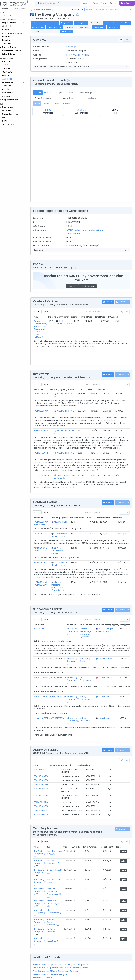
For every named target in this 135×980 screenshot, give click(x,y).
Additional (85, 31)
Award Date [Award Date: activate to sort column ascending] (95, 317)
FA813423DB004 (45, 408)
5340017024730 (45, 766)
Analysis (56, 23)
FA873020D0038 (45, 467)
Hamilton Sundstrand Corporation (56, 876)
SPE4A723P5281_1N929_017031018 (52, 710)
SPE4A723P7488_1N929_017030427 (54, 689)
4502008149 (43, 621)
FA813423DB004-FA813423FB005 (45, 576)
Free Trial (74, 286)
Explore (124, 836)
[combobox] (78, 3)
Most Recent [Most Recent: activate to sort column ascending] (111, 831)
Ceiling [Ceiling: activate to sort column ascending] (82, 317)
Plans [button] (95, 3)
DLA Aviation (108, 650)
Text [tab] (126, 40)
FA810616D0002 (44, 425)
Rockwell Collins (54, 865)
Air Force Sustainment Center (61, 543)
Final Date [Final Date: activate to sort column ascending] (109, 317)
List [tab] (120, 40)
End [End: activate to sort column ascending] (110, 390)
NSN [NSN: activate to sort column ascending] (39, 757)
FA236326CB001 (45, 523)
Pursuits (10, 40)
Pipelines (10, 37)
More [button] (85, 3)
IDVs (41, 27)
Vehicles (10, 68)
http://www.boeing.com (80, 55)
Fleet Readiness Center (66, 324)
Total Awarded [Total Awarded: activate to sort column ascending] (94, 831)
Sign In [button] (113, 3)
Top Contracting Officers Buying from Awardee (59, 955)
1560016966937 (45, 762)
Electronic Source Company (55, 906)
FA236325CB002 (45, 555)
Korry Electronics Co (57, 837)
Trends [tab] (41, 93)
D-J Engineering (89, 671)
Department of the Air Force (69, 467)
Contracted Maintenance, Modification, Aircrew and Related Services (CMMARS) (45, 328)
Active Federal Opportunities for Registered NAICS (60, 965)
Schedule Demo (89, 286)
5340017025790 (45, 774)
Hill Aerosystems (56, 896)
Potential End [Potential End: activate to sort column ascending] (108, 507)
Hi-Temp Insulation (55, 915)
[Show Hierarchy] (77, 47)
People (9, 89)
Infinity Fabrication (89, 690)
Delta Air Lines (57, 854)
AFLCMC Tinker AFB (65, 394)
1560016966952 (45, 778)
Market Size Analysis (46, 962)
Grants (9, 30)
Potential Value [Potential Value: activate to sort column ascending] (82, 507)
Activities (10, 44)
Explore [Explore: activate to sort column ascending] (124, 831)
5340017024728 (45, 791)
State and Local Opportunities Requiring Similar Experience (64, 952)
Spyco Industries (55, 924)
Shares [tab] (51, 93)
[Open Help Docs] (56, 10)
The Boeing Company (76, 622)
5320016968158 (44, 786)
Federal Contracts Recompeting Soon (55, 959)
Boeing (72, 47)
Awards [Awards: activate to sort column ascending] (80, 831)
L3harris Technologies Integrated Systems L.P (90, 625)
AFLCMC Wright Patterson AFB (108, 622)
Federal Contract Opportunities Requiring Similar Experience (65, 949)
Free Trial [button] (127, 3)
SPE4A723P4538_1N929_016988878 (54, 670)
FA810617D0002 (44, 448)
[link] (127, 385)
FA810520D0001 (44, 394)
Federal (8, 9)
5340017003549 (45, 795)
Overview (41, 23)
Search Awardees (45, 10)
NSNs (117, 27)
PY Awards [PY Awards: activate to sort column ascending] (122, 317)
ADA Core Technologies (57, 886)
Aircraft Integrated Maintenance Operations (61, 578)
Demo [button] (104, 3)
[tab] (41, 104)
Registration (70, 23)
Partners (41, 31)
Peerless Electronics (55, 846)
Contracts (11, 26)
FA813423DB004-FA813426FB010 (45, 513)
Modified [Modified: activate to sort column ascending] (122, 390)
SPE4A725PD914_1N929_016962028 (53, 650)
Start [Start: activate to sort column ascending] (100, 390)
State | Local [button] (23, 9)
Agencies (10, 86)
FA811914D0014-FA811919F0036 (45, 542)
